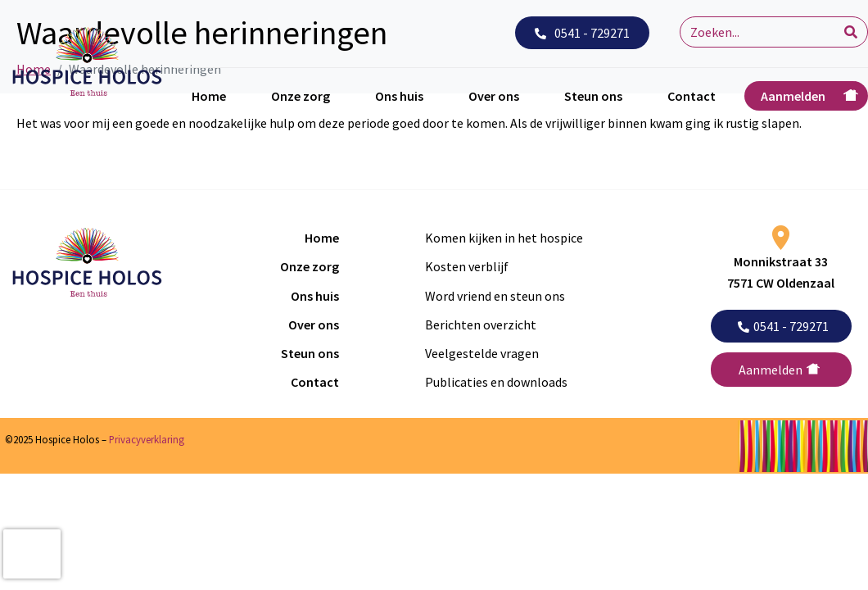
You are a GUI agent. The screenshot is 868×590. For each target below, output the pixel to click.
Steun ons (593, 96)
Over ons (494, 96)
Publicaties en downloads (496, 382)
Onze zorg (301, 96)
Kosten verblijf (467, 266)
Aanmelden (793, 96)
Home (209, 96)
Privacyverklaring (147, 439)
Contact (692, 96)
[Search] (851, 32)
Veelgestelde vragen (482, 353)
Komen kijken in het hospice (504, 238)
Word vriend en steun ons (495, 296)
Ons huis (399, 96)
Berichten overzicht (481, 324)
